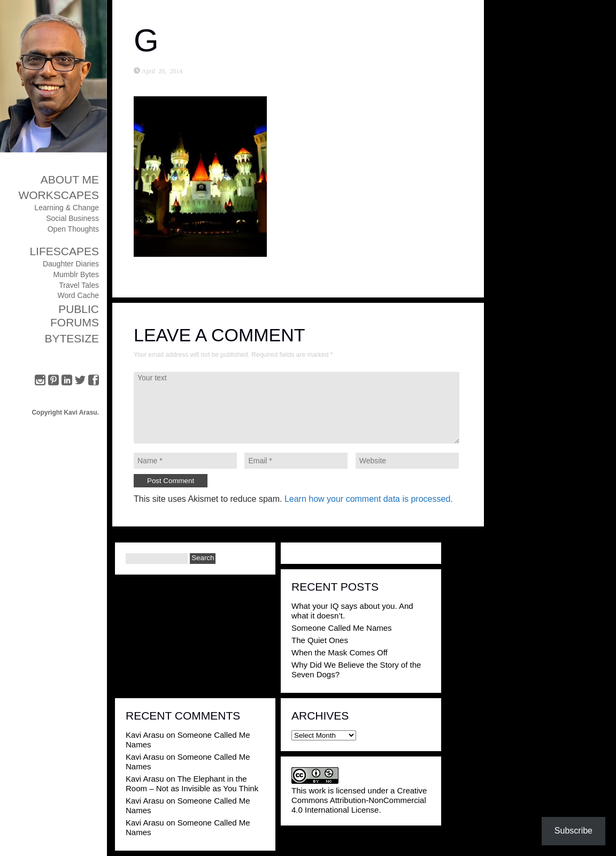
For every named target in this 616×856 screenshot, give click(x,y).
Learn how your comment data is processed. (369, 499)
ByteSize (72, 338)
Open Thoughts (73, 229)
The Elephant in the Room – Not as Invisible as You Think (192, 784)
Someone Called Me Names (342, 628)
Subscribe (573, 831)
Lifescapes (64, 251)
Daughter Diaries (71, 264)
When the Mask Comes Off (340, 652)
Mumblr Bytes (76, 274)
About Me (70, 179)
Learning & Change (67, 208)
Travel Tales (79, 285)
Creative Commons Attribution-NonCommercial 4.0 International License (359, 800)
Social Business (72, 218)
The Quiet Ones (320, 640)
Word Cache (78, 295)
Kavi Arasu (145, 735)
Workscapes (59, 195)
